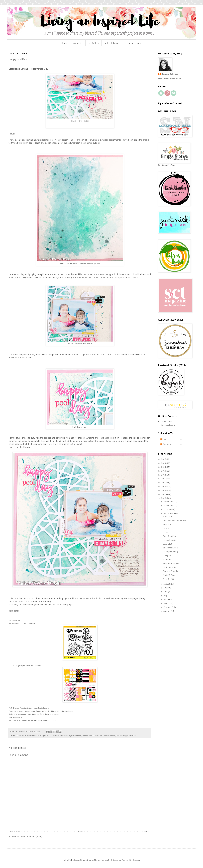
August (167, 584)
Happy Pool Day (170, 540)
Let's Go (167, 528)
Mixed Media (27, 736)
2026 (164, 459)
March (167, 603)
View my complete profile (170, 78)
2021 (164, 479)
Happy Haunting (170, 552)
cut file (18, 736)
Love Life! (167, 544)
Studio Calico (167, 422)
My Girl (166, 532)
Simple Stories (54, 736)
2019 (164, 486)
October (167, 509)
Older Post (145, 831)
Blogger (136, 860)
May (166, 595)
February (168, 607)
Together (167, 559)
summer (85, 736)
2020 (164, 482)
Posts (164, 439)
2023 (164, 471)
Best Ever (167, 524)
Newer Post (15, 831)
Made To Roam (170, 575)
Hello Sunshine (170, 567)
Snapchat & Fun (170, 548)
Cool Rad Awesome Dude (175, 520)
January (167, 611)
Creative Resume (133, 43)
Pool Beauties (169, 536)
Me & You (167, 517)
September (169, 513)
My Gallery (94, 43)
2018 (164, 490)
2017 (164, 494)
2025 (164, 463)
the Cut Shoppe (122, 736)
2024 (164, 467)
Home (64, 43)
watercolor (133, 736)
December (169, 501)
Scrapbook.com (168, 425)
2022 (164, 475)
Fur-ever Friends (170, 571)
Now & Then (169, 579)
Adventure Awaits (171, 563)
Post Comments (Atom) (32, 836)
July (165, 588)
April (166, 599)
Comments (166, 444)
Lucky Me (167, 556)
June (166, 591)
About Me (78, 43)
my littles (36, 736)
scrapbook (44, 736)
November (169, 505)
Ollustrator (116, 860)
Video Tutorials (112, 43)
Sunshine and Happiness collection (102, 736)
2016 (164, 498)
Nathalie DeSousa (170, 74)
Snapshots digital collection (71, 736)
